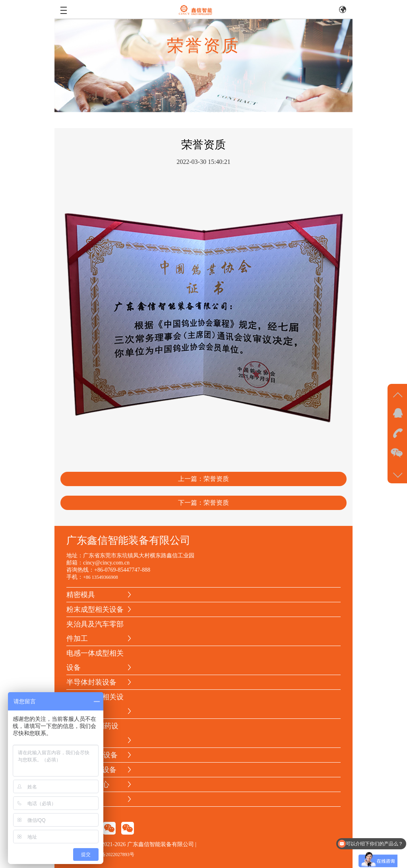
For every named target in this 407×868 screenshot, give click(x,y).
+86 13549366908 (101, 577)
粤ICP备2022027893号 (111, 854)
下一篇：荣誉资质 (203, 504)
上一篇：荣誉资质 (203, 480)
